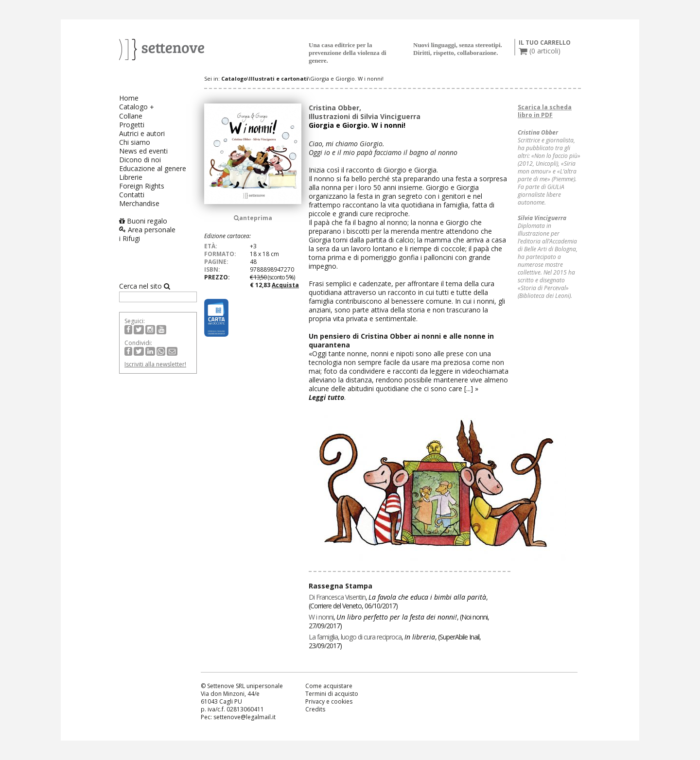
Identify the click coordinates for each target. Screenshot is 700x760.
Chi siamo (135, 142)
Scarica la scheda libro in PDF (545, 111)
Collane (131, 116)
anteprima (253, 218)
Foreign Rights (142, 186)
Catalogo (133, 107)
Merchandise (139, 203)
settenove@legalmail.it (245, 717)
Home (129, 98)
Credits (315, 709)
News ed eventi (143, 151)
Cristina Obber (334, 108)
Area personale (147, 230)
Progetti (132, 125)
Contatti (132, 195)
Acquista (285, 285)
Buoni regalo (143, 221)
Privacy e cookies (329, 701)
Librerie (131, 177)
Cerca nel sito (145, 286)
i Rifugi (130, 238)
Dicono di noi (140, 160)
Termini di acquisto (332, 694)
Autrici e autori (142, 133)
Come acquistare (329, 686)
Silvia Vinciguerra (390, 116)
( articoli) (540, 51)
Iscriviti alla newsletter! (155, 364)
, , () (398, 601)
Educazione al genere (153, 168)
